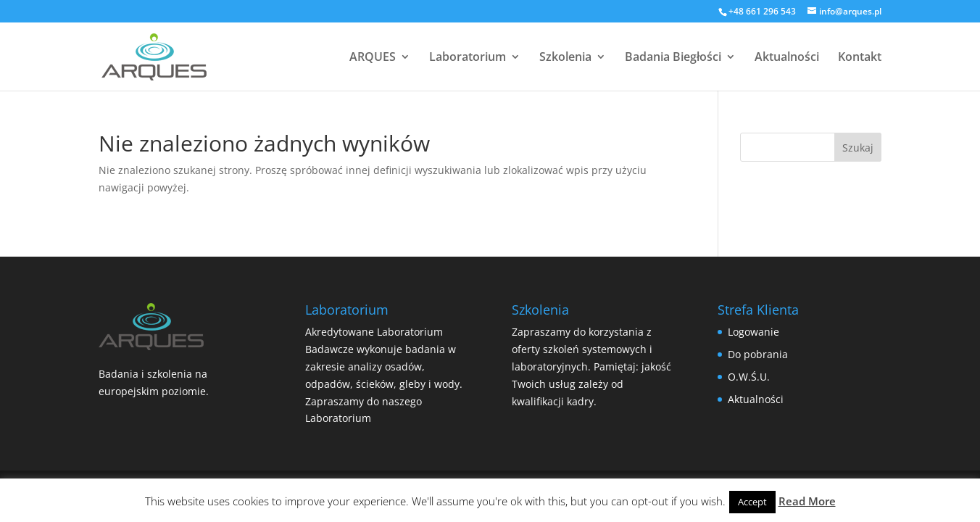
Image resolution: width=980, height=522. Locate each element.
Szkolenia (565, 58)
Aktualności (787, 58)
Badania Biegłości (673, 58)
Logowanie (753, 332)
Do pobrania (758, 354)
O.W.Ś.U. (749, 377)
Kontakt (860, 58)
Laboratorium (468, 58)
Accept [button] (752, 502)
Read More (807, 501)
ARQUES (373, 58)
